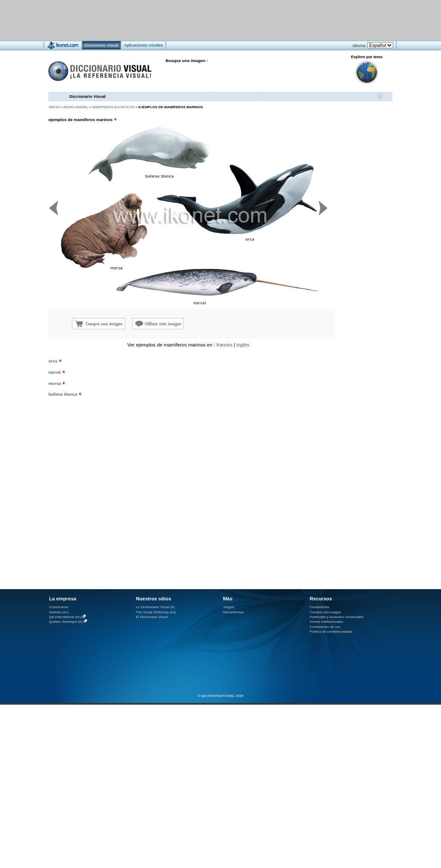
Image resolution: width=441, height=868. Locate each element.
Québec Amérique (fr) (66, 622)
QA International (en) (65, 617)
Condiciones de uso (325, 627)
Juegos (229, 607)
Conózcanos (59, 607)
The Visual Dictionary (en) (156, 612)
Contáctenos (320, 607)
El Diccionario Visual (152, 617)
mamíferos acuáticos (113, 107)
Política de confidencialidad (331, 632)
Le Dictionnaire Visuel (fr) (155, 607)
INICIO (54, 107)
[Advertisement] (107, 418)
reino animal (76, 107)
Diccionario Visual (87, 96)
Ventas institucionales (326, 622)
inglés (243, 345)
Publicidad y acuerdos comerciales (337, 617)
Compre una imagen (325, 612)
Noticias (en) (59, 612)
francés (225, 345)
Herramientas (234, 612)
